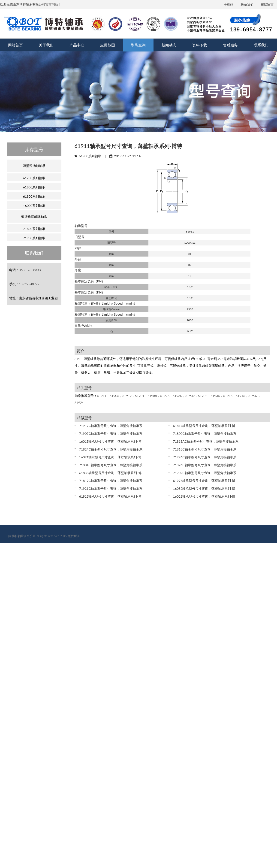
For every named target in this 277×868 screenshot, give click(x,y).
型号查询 (138, 45)
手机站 (229, 4)
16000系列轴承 (34, 206)
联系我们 (247, 4)
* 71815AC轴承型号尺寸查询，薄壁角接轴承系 (203, 441)
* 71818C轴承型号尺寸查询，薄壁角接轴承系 (202, 449)
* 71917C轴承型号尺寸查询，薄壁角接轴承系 (108, 426)
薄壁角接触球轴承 (34, 216)
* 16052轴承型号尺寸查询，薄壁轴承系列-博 (202, 488)
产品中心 (77, 45)
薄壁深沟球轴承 (34, 166)
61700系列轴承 (34, 178)
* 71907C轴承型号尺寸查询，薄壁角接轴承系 (108, 434)
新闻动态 (169, 45)
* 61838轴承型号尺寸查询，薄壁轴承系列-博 (108, 473)
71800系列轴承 (34, 229)
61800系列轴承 (34, 187)
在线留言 (267, 4)
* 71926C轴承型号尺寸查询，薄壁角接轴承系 (202, 457)
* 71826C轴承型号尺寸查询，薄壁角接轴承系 (202, 465)
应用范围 (108, 45)
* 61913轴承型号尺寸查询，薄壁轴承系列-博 (108, 496)
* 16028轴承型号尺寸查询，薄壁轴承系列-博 (202, 496)
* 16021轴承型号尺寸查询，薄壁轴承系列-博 (108, 457)
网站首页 (15, 45)
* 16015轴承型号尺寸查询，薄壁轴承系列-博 (108, 441)
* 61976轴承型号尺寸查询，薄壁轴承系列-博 (202, 481)
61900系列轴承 (90, 156)
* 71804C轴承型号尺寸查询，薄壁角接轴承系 (108, 465)
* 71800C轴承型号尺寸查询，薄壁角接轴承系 (202, 434)
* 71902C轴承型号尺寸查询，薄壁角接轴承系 (202, 473)
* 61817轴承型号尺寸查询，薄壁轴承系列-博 (202, 426)
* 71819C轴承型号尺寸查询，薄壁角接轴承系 (108, 481)
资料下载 (200, 45)
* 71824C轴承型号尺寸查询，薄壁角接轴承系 (108, 449)
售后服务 (230, 45)
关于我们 (46, 45)
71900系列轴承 (34, 238)
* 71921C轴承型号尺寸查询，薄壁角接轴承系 (108, 488)
